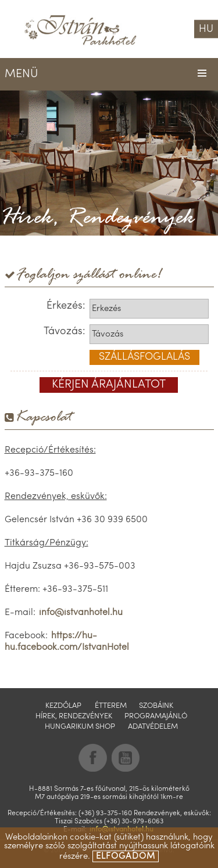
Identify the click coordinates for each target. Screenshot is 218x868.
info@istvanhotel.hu (81, 613)
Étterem (111, 706)
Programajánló (156, 716)
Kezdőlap (63, 706)
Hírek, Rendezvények (74, 716)
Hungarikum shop (80, 727)
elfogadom (126, 857)
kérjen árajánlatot (109, 385)
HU (206, 29)
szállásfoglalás (144, 357)
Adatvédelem (153, 727)
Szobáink (156, 706)
